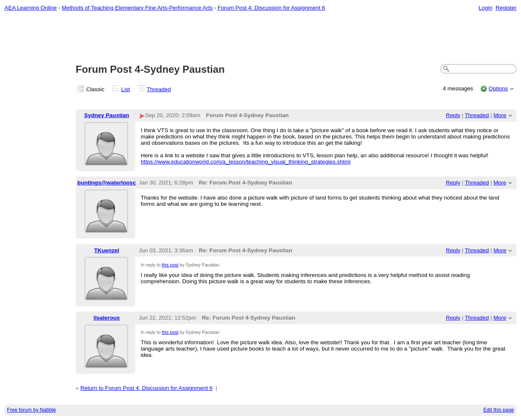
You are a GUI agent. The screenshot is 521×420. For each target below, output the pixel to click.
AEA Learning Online (31, 8)
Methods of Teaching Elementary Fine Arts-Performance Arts (137, 8)
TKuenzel (107, 250)
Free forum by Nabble (32, 410)
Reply (453, 115)
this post (170, 265)
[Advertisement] (261, 38)
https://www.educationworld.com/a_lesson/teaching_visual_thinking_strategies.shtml (245, 162)
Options (498, 88)
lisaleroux (107, 318)
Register (506, 8)
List (126, 89)
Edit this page (499, 410)
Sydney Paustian (107, 115)
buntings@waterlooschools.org (119, 183)
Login (486, 8)
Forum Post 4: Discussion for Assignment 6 (271, 8)
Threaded (159, 89)
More (500, 115)
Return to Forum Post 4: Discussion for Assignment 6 (146, 388)
